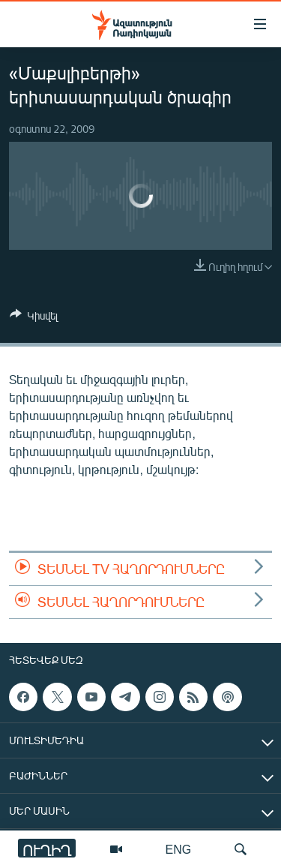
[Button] (34, 318)
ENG (179, 849)
